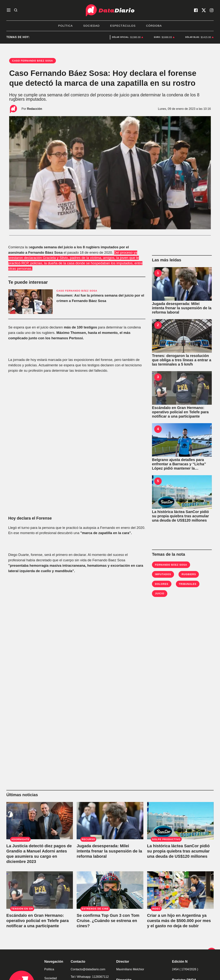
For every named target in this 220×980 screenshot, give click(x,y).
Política (65, 26)
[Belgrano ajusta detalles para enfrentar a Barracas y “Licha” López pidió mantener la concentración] (182, 440)
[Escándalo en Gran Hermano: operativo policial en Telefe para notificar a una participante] (182, 388)
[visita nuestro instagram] (212, 10)
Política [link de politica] (49, 969)
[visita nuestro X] (204, 10)
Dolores (162, 584)
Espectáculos (123, 26)
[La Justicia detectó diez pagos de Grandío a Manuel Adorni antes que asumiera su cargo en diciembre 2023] (40, 821)
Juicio (160, 593)
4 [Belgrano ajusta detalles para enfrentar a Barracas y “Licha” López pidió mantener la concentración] (158, 429)
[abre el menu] (9, 10)
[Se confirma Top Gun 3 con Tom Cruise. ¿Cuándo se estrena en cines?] (110, 890)
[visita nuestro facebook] (196, 10)
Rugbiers (189, 574)
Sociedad (91, 26)
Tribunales (188, 584)
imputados (163, 574)
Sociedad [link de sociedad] (51, 978)
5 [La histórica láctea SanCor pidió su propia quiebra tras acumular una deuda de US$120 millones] (158, 481)
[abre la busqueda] (16, 10)
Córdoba (154, 26)
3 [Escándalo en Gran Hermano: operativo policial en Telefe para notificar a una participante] (158, 377)
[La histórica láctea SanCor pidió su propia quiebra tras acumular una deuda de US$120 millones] (182, 492)
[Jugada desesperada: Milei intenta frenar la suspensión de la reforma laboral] (182, 284)
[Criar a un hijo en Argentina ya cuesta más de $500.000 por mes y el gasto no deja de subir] (180, 890)
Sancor (94, 37)
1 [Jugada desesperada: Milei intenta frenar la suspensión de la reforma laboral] (158, 273)
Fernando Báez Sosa (171, 565)
